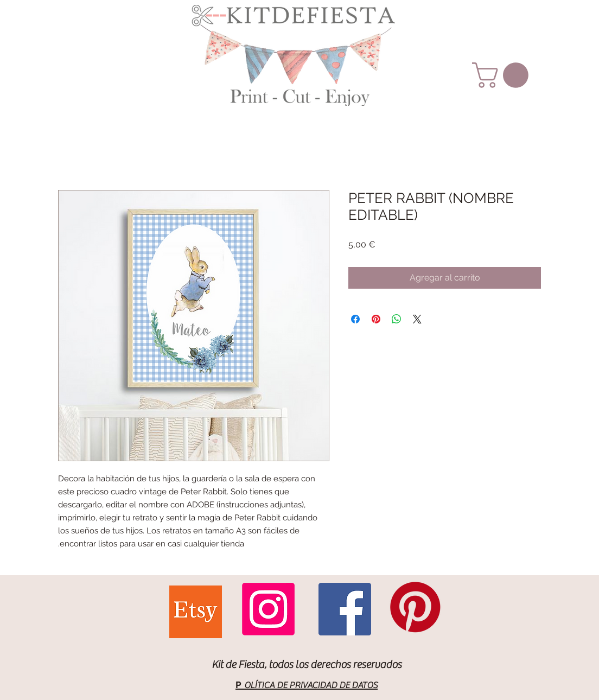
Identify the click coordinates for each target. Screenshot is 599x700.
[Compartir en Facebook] (355, 319)
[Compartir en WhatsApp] (397, 319)
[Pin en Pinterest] (376, 319)
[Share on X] (417, 319)
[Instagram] (268, 609)
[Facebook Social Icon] (345, 609)
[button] (503, 75)
